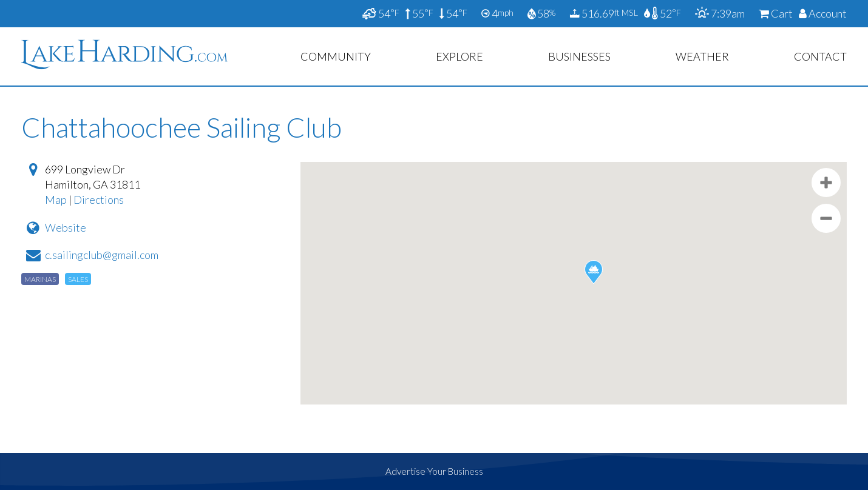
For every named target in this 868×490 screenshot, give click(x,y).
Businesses (579, 56)
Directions (99, 200)
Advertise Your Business (434, 471)
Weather (702, 56)
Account (823, 13)
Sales (78, 279)
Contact (820, 56)
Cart (776, 13)
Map (56, 200)
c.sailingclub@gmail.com (102, 255)
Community (336, 56)
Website (66, 227)
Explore (459, 56)
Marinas (40, 279)
